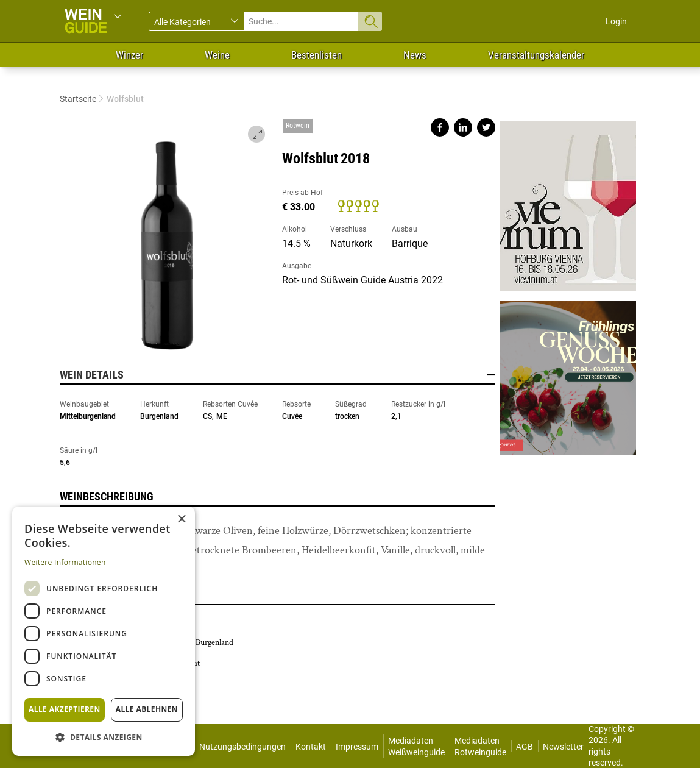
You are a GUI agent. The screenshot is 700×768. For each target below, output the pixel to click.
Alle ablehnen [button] (147, 709)
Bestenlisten (316, 55)
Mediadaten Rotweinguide (480, 746)
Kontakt (311, 747)
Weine (217, 55)
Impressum (357, 747)
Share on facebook (440, 127)
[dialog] (104, 631)
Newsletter (563, 747)
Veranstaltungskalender (536, 55)
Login (616, 21)
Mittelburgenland (88, 416)
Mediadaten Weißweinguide (416, 746)
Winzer (129, 55)
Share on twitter (486, 127)
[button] (104, 737)
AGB (525, 747)
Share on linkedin (463, 127)
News (415, 55)
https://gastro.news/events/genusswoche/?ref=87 (568, 373)
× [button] (181, 520)
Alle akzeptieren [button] (65, 709)
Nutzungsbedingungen (242, 747)
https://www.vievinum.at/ (568, 206)
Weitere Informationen (65, 562)
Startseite (78, 99)
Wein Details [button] (278, 375)
